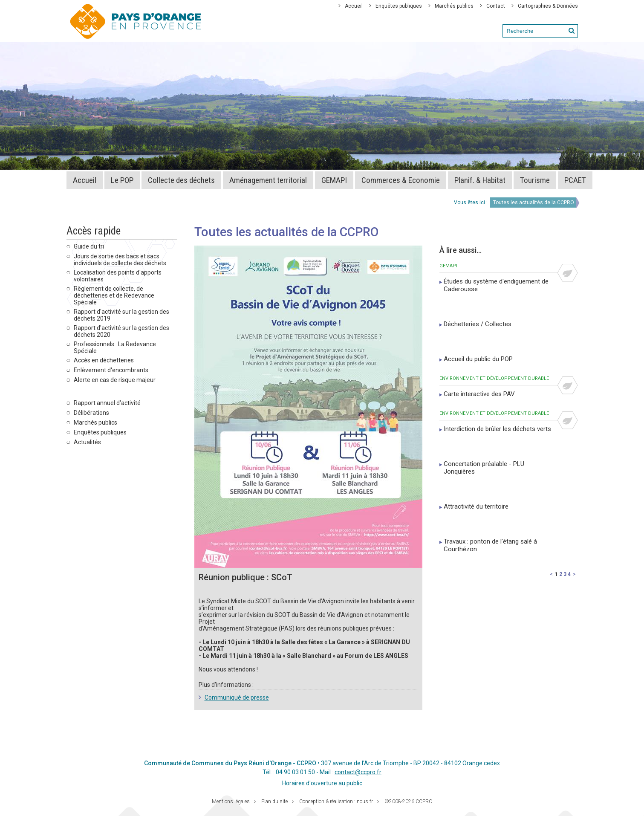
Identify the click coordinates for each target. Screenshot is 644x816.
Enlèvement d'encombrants (111, 370)
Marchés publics (454, 6)
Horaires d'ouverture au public (322, 783)
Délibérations (91, 413)
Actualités (87, 442)
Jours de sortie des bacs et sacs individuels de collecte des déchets (120, 260)
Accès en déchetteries (104, 360)
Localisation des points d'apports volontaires (118, 276)
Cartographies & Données (548, 6)
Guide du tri (89, 246)
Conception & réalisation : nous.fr (336, 802)
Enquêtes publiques (399, 6)
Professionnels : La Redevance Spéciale (115, 347)
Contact (496, 6)
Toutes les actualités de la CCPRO (534, 203)
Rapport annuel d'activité (107, 403)
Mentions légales (231, 802)
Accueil (354, 6)
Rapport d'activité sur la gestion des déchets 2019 (121, 315)
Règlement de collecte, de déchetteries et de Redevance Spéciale (114, 295)
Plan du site (274, 802)
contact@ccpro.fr (358, 772)
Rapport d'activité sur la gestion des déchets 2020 (121, 331)
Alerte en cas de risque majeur (115, 380)
